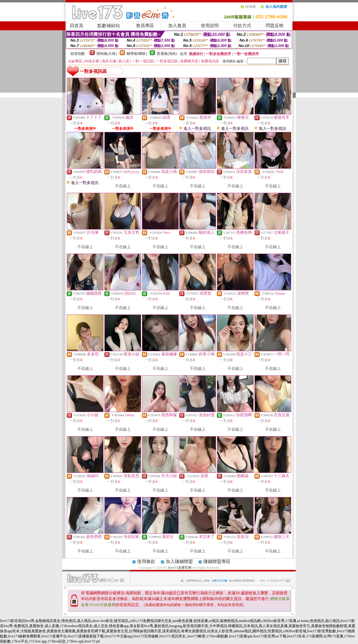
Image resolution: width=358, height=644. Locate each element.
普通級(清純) (167, 54)
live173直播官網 (180, 567)
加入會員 (177, 26)
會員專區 (145, 26)
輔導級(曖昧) (137, 54)
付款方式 (242, 26)
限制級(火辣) (107, 54)
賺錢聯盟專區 (217, 561)
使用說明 (210, 26)
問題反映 (275, 26)
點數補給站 (109, 26)
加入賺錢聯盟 (179, 561)
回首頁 (77, 26)
